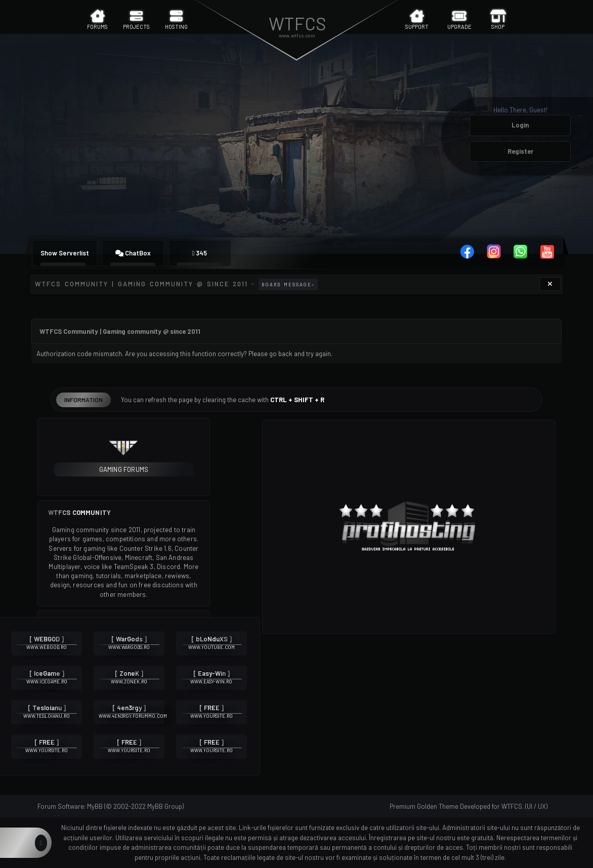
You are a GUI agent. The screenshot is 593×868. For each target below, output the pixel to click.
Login (520, 125)
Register (520, 151)
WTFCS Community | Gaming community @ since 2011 (141, 284)
